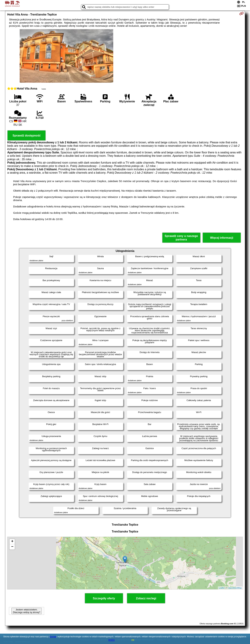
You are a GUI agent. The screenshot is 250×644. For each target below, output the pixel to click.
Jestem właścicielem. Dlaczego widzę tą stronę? (27, 611)
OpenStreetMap (235, 588)
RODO (111, 640)
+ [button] (12, 542)
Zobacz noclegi (146, 598)
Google (53, 637)
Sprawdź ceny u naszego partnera (181, 238)
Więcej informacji (222, 238)
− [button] (12, 547)
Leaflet (222, 588)
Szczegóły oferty (104, 598)
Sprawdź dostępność (27, 136)
